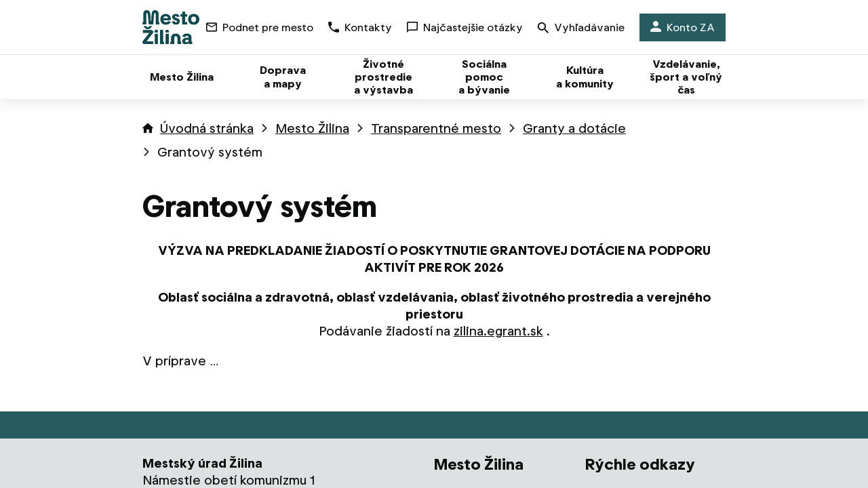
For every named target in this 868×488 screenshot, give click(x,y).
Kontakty (360, 27)
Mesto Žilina (312, 128)
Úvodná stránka (207, 128)
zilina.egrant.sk (498, 331)
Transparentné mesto (436, 128)
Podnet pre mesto (260, 27)
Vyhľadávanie (581, 29)
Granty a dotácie (574, 128)
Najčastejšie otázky (465, 27)
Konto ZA (683, 27)
